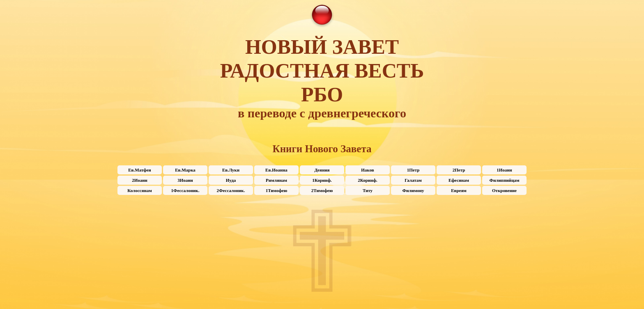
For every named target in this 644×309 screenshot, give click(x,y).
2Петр (459, 170)
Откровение (504, 190)
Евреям (459, 190)
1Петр (413, 170)
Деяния (322, 170)
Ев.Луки (231, 170)
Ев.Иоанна (276, 170)
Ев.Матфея (139, 170)
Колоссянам (140, 190)
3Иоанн (185, 180)
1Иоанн (504, 170)
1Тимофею (277, 190)
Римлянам (276, 180)
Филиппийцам (505, 180)
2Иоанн (140, 180)
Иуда (231, 180)
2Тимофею (322, 190)
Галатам (413, 180)
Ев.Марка (185, 170)
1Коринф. (322, 180)
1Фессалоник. (185, 190)
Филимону (413, 190)
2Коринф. (368, 180)
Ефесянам (459, 180)
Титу (368, 190)
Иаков (367, 170)
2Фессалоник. (231, 190)
